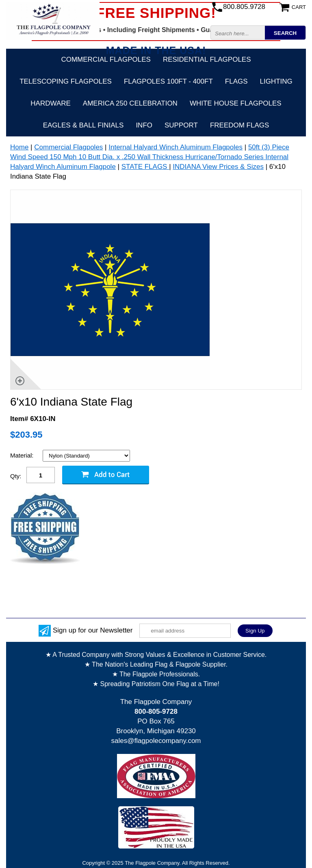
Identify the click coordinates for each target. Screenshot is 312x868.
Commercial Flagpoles (106, 59)
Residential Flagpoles (207, 59)
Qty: (16, 476)
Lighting (276, 81)
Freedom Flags (239, 125)
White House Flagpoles (236, 103)
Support (181, 125)
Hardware (51, 103)
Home (19, 147)
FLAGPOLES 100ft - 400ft (168, 81)
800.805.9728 (244, 7)
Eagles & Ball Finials (83, 125)
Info (144, 125)
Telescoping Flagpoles (66, 81)
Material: (23, 455)
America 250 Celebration (130, 103)
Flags (236, 81)
